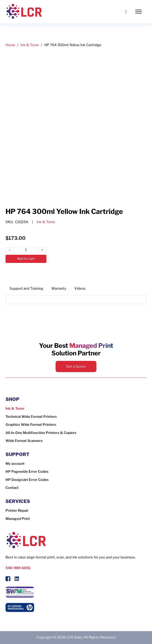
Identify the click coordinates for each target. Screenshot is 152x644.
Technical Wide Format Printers (31, 417)
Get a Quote (76, 366)
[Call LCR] (126, 12)
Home (10, 45)
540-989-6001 (18, 568)
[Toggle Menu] (140, 12)
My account (15, 464)
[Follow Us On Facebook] (8, 579)
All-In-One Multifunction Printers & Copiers (41, 433)
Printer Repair (17, 511)
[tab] (26, 289)
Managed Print (18, 519)
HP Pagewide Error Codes (27, 472)
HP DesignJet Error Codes (27, 480)
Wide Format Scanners (24, 441)
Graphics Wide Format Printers (31, 425)
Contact (12, 488)
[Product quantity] (26, 250)
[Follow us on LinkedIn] (17, 579)
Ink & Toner (30, 45)
